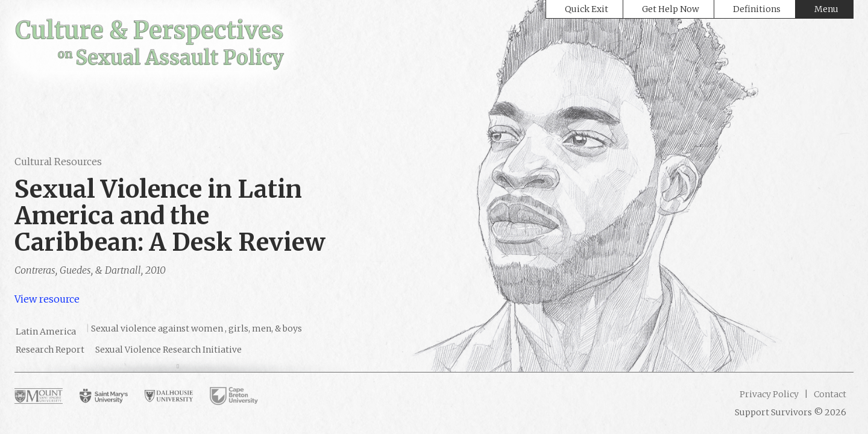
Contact (829, 394)
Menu (826, 9)
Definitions (757, 9)
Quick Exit (587, 9)
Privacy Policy (769, 394)
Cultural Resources (58, 162)
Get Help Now (671, 9)
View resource (47, 299)
